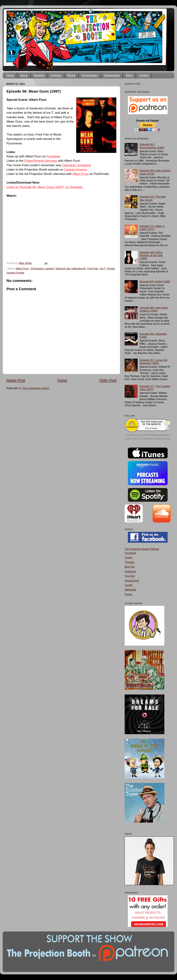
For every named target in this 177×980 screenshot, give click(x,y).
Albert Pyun (80, 174)
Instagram (130, 571)
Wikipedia (130, 590)
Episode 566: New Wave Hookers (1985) (154, 309)
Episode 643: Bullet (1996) (155, 282)
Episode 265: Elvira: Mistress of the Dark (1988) (151, 255)
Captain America (76, 169)
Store (129, 75)
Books (71, 75)
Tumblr (129, 585)
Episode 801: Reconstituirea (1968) (152, 146)
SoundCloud (132, 581)
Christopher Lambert (42, 269)
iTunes (129, 557)
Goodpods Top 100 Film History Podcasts (148, 435)
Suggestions (112, 75)
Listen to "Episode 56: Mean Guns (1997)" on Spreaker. (45, 187)
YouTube (130, 576)
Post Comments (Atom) (36, 388)
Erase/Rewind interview (41, 161)
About (24, 75)
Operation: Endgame (76, 165)
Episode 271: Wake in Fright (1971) (152, 228)
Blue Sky (130, 567)
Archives (56, 75)
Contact (144, 75)
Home (10, 75)
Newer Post (16, 380)
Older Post (108, 380)
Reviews (39, 75)
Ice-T (102, 269)
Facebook (53, 156)
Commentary (90, 75)
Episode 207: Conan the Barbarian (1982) (154, 362)
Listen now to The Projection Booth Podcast (148, 439)
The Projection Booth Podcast (142, 549)
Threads (129, 562)
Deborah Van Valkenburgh (71, 269)
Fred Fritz (93, 269)
